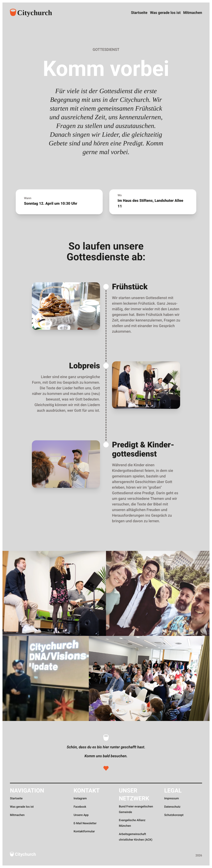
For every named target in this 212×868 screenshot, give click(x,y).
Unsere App (81, 815)
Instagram (80, 799)
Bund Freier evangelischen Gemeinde (136, 809)
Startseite (128, 12)
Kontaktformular (84, 831)
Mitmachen (193, 12)
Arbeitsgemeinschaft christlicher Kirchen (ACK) (136, 837)
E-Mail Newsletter (85, 823)
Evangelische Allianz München (132, 823)
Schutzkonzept (174, 815)
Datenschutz (172, 807)
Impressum (172, 799)
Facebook (80, 807)
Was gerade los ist (160, 12)
